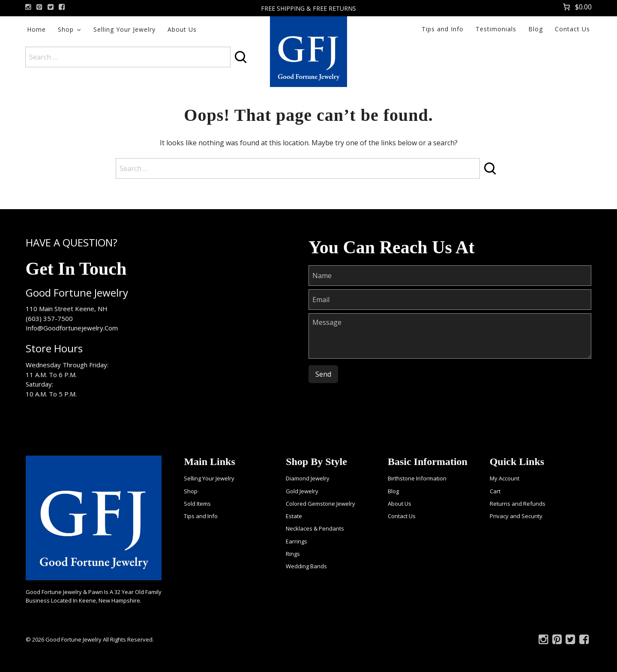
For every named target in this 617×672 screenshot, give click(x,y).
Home (36, 29)
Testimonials (496, 29)
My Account (505, 478)
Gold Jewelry (302, 491)
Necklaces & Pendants (315, 528)
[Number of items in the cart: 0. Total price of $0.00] (577, 7)
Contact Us (572, 29)
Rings (293, 554)
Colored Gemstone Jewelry (320, 504)
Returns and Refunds (518, 504)
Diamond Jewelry (308, 478)
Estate (294, 516)
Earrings (297, 541)
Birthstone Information (417, 478)
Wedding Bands (306, 566)
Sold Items (197, 504)
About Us (182, 29)
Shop (66, 29)
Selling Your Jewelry (124, 29)
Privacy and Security (516, 516)
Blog (536, 29)
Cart (495, 491)
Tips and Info (443, 29)
